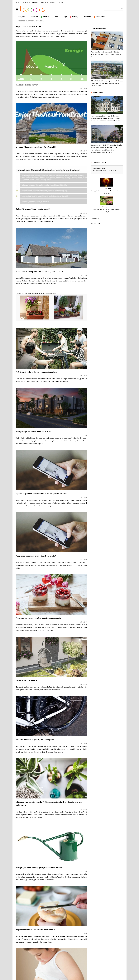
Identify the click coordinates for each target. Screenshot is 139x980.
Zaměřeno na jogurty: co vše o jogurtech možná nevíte (38, 618)
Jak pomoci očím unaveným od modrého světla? (36, 556)
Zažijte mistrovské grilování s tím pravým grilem (36, 372)
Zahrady (87, 17)
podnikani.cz (26, 2)
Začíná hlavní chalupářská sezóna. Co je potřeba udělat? (39, 271)
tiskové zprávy (98, 92)
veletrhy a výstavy (100, 162)
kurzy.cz (18, 2)
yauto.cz (61, 2)
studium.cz (53, 2)
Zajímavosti (95, 218)
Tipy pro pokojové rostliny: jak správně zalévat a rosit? (39, 868)
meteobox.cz (44, 2)
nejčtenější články (100, 28)
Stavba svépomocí (31, 293)
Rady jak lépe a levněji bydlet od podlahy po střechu (107, 186)
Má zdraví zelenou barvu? (27, 85)
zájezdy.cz (35, 2)
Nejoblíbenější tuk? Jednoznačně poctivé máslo (35, 930)
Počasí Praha (96, 223)
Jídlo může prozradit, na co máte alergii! (33, 209)
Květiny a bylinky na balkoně (47, 293)
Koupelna (21, 17)
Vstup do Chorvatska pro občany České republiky (37, 147)
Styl (65, 17)
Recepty (75, 17)
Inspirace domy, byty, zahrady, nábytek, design (107, 204)
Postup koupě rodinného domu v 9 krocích (33, 431)
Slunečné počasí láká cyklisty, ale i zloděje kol (35, 740)
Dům (56, 17)
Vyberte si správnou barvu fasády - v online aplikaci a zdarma (42, 494)
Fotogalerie (100, 17)
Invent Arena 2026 (99, 169)
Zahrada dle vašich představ (28, 680)
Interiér (46, 17)
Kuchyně (34, 17)
